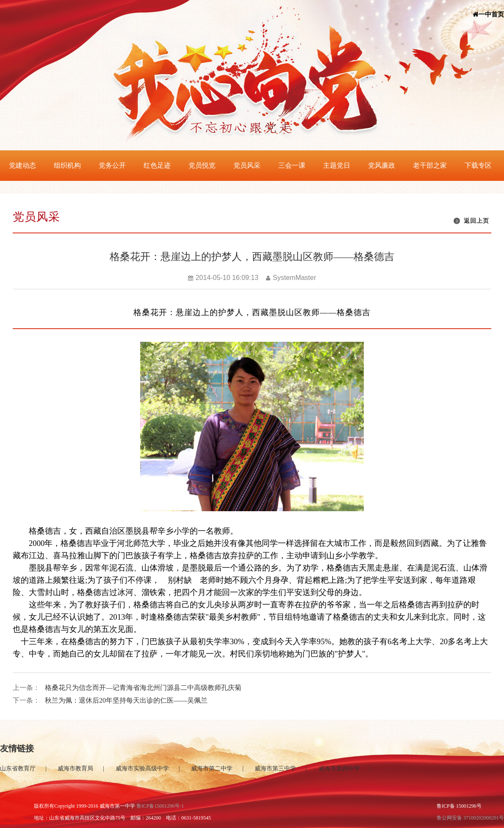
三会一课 (292, 165)
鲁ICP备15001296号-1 (160, 806)
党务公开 (112, 165)
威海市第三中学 (275, 768)
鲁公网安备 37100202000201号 (470, 818)
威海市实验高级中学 (142, 768)
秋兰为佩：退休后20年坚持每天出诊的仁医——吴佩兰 (126, 700)
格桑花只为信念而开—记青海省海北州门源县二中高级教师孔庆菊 (143, 688)
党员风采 (247, 165)
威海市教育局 (75, 768)
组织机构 (67, 165)
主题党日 (337, 165)
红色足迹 (157, 165)
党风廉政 (382, 165)
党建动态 (22, 165)
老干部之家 (430, 165)
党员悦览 (202, 165)
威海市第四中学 (339, 768)
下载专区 (478, 165)
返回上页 (476, 221)
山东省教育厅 (18, 768)
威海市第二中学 (212, 768)
